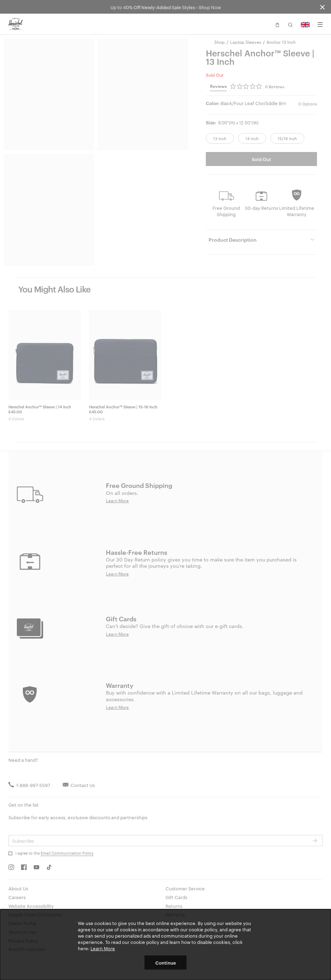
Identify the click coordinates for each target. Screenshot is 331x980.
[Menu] (320, 25)
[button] (277, 24)
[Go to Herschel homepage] (15, 24)
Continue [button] (166, 962)
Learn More (103, 948)
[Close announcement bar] (322, 7)
